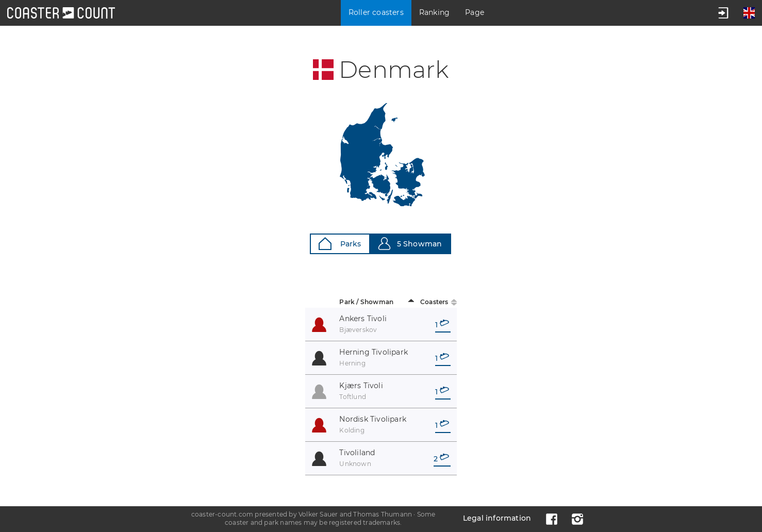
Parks (340, 244)
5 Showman (410, 244)
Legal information (497, 518)
